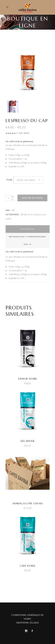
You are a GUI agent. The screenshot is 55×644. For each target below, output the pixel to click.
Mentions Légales (28, 623)
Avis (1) (27, 244)
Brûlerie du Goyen (31, 214)
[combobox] (28, 180)
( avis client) (23, 133)
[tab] (28, 229)
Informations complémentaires (27, 237)
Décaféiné (28, 441)
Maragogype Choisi (28, 503)
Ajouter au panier (32, 198)
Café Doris (28, 566)
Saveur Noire (27, 379)
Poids (10, 180)
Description (28, 229)
